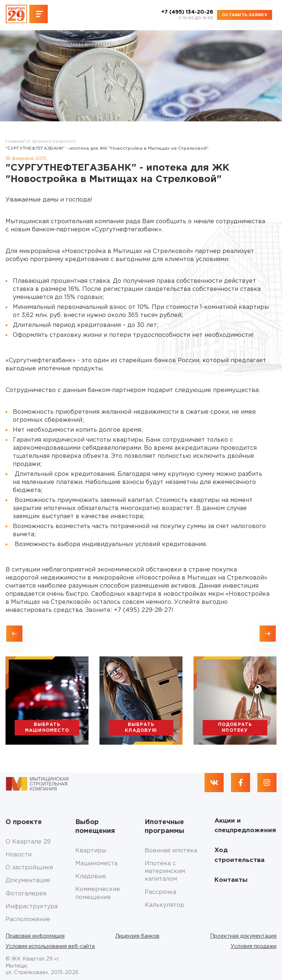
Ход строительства (240, 855)
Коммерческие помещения (98, 893)
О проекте (39, 141)
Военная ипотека (171, 851)
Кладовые (91, 876)
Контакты (231, 880)
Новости (64, 141)
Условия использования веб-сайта (50, 947)
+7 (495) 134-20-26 (187, 15)
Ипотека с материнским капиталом (165, 872)
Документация (28, 881)
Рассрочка (160, 892)
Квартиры (91, 851)
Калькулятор (164, 905)
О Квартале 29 (28, 842)
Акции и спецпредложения (245, 826)
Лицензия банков (137, 936)
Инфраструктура (32, 907)
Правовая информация (35, 936)
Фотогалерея (26, 894)
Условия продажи (254, 947)
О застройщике (29, 868)
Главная (15, 141)
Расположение (28, 920)
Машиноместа (96, 864)
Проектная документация (243, 936)
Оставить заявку (245, 15)
